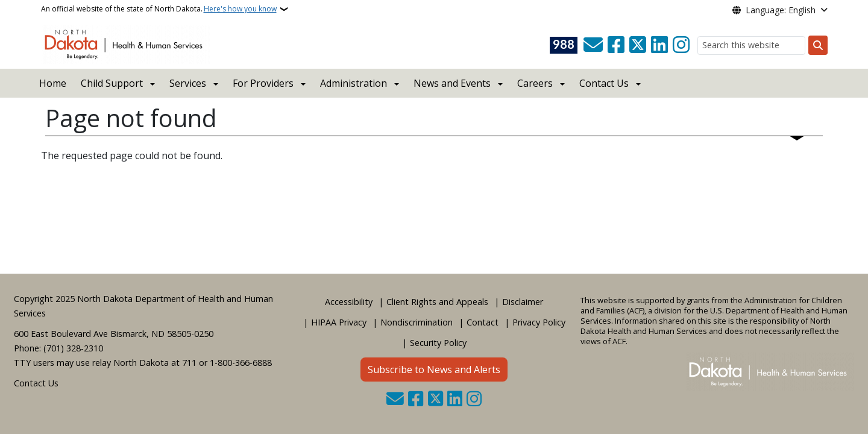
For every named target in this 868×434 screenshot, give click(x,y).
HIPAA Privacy (339, 322)
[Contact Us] (593, 45)
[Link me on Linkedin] (659, 45)
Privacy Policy (539, 322)
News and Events (452, 83)
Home (53, 83)
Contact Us (36, 383)
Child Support (112, 83)
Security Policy (438, 343)
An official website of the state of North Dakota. (159, 9)
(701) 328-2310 (73, 348)
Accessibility (349, 302)
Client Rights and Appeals (437, 302)
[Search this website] (751, 46)
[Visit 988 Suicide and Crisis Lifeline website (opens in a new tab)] (564, 45)
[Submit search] (818, 45)
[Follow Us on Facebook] (616, 45)
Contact (483, 322)
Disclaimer (523, 302)
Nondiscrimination (417, 322)
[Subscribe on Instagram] (681, 45)
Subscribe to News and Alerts (434, 370)
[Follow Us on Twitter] (638, 45)
